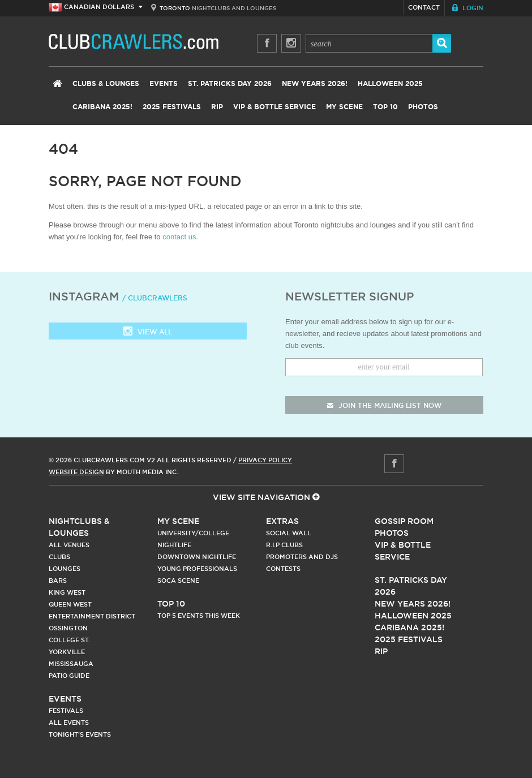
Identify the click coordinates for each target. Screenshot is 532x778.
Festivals (66, 711)
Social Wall (289, 533)
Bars (58, 581)
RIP (217, 107)
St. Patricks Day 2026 (230, 84)
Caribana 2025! (102, 107)
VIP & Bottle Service (274, 107)
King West (67, 592)
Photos (423, 107)
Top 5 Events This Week (199, 616)
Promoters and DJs (302, 557)
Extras (282, 521)
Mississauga (71, 664)
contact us (179, 237)
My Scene (344, 107)
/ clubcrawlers (155, 298)
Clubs (59, 557)
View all (148, 332)
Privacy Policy (265, 460)
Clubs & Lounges (106, 84)
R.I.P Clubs (284, 545)
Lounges (65, 569)
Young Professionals (197, 569)
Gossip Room (404, 521)
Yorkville (67, 652)
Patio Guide (69, 676)
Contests (283, 569)
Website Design (76, 472)
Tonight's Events (80, 734)
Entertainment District (92, 616)
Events (164, 84)
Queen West (70, 604)
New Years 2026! (315, 84)
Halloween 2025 (390, 84)
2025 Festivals (172, 107)
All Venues (69, 545)
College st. (69, 640)
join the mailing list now (384, 405)
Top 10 (385, 107)
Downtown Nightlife (197, 557)
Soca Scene (178, 581)
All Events (69, 723)
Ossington (68, 628)
